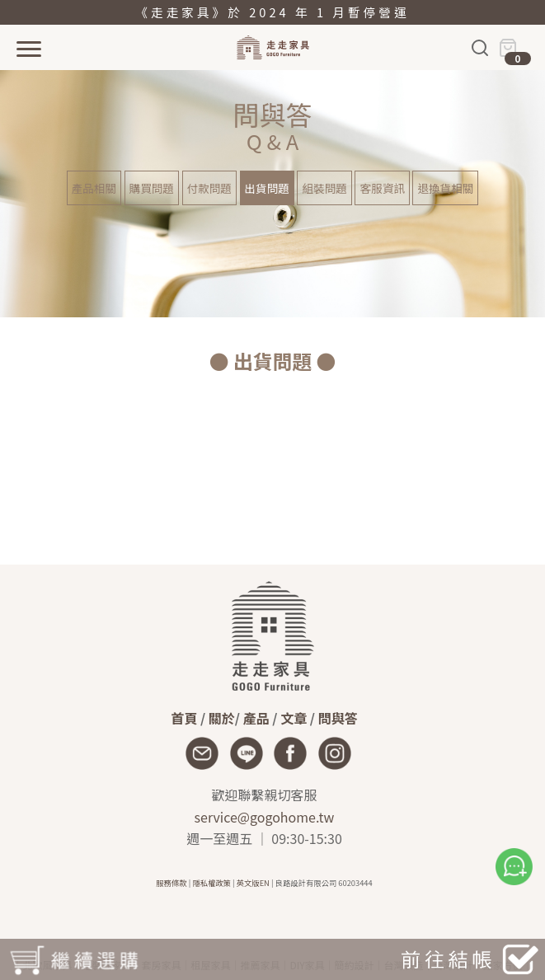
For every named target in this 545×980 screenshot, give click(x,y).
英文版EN (253, 883)
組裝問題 (324, 188)
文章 (294, 718)
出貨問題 (267, 188)
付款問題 (209, 188)
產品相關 (94, 188)
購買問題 (152, 188)
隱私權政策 (211, 883)
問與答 (338, 718)
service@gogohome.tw (265, 817)
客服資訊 (382, 188)
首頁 (184, 718)
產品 (256, 718)
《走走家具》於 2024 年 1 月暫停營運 (272, 12)
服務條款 (171, 883)
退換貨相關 (445, 188)
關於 (222, 718)
